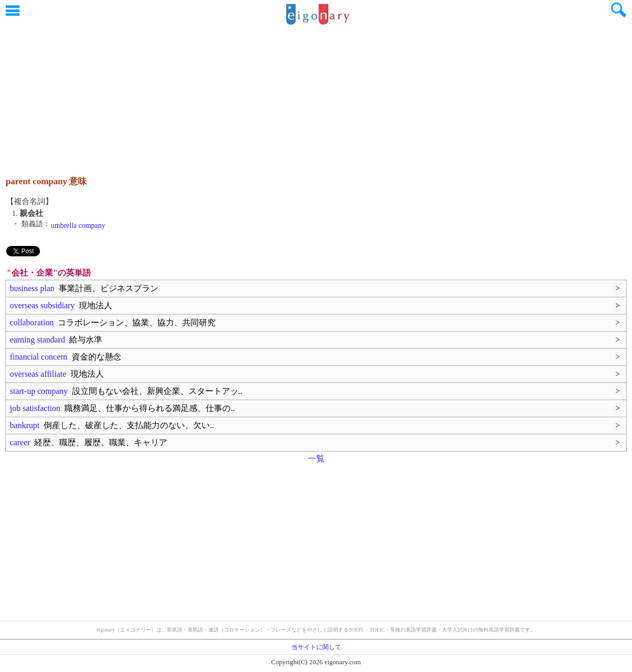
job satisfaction (122, 408)
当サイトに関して (316, 647)
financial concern (66, 357)
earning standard (56, 340)
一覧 (316, 458)
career (89, 442)
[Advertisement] (316, 96)
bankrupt (112, 425)
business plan (84, 288)
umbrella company (78, 225)
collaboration (113, 323)
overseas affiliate (57, 374)
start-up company (126, 391)
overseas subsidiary (61, 305)
